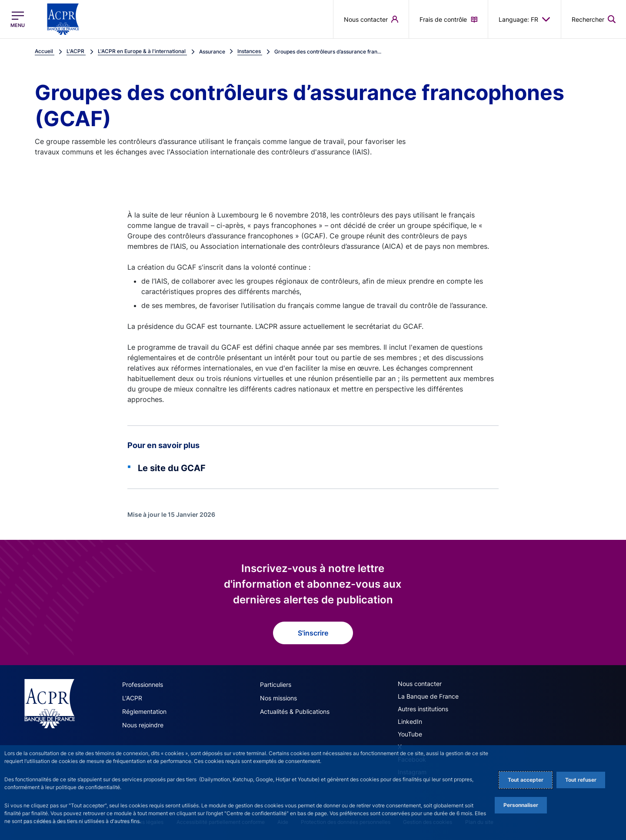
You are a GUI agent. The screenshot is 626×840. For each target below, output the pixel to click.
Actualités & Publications (295, 711)
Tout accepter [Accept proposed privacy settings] (526, 780)
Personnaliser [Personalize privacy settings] (521, 805)
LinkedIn (410, 721)
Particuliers (276, 684)
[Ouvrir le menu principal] (18, 19)
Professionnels (143, 684)
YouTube (410, 734)
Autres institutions (423, 709)
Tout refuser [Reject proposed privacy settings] (581, 780)
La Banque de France (428, 696)
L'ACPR (132, 698)
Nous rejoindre (143, 725)
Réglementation (144, 711)
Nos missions (278, 698)
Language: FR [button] (524, 19)
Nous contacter (420, 684)
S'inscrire (313, 633)
